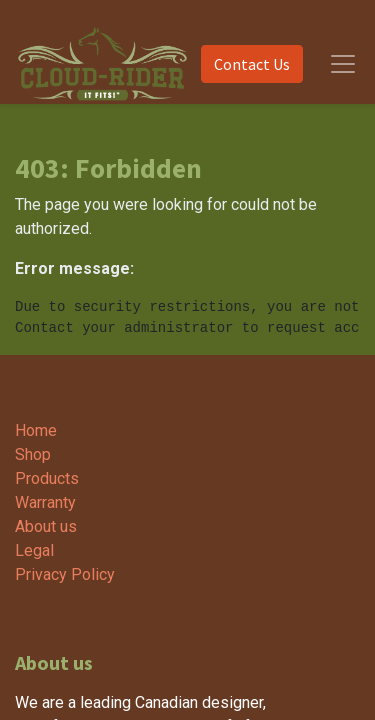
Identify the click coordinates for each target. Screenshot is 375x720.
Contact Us (252, 64)
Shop (33, 454)
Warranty (45, 502)
